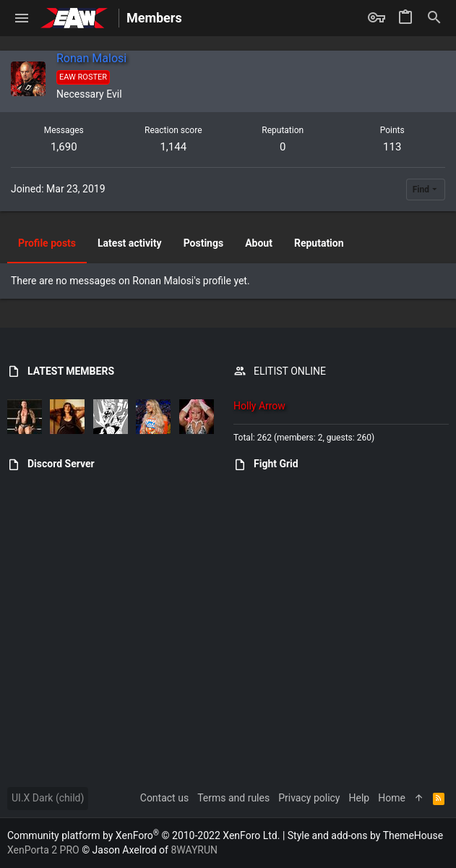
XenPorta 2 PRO (43, 850)
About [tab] (259, 243)
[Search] (434, 18)
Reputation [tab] (319, 243)
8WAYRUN (194, 850)
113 (392, 147)
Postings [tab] (204, 243)
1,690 (64, 147)
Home (392, 798)
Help (360, 798)
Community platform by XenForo (143, 835)
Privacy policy (309, 798)
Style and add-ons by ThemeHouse (365, 835)
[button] (22, 18)
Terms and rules (233, 798)
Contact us (164, 798)
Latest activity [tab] (130, 243)
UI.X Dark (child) (48, 798)
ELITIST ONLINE (290, 371)
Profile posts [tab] (47, 243)
